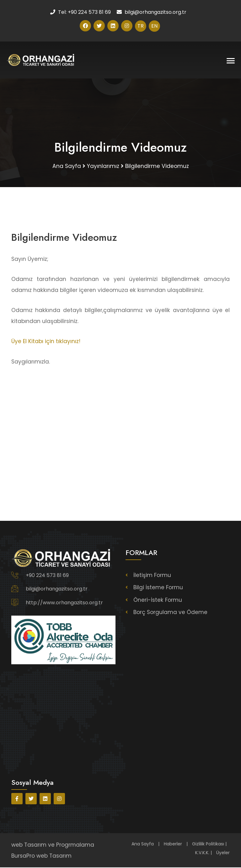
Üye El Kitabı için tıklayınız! (46, 342)
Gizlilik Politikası (208, 844)
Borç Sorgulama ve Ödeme (170, 612)
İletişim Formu (152, 575)
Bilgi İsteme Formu (158, 588)
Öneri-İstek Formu (158, 600)
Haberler (173, 844)
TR (141, 26)
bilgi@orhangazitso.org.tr (57, 589)
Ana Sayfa (143, 844)
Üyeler (223, 853)
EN (154, 26)
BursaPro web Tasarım (41, 856)
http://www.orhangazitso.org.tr (64, 603)
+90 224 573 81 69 (47, 576)
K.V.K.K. (202, 853)
